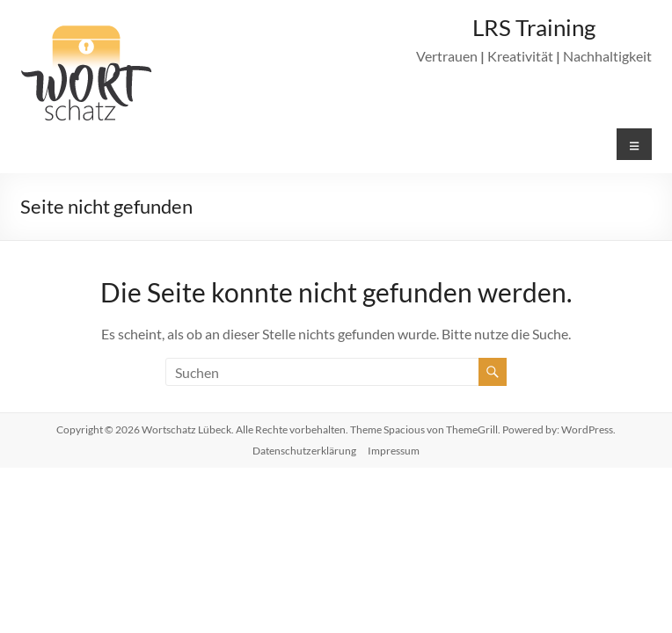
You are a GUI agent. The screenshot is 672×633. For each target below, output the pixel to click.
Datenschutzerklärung (304, 451)
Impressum (394, 451)
